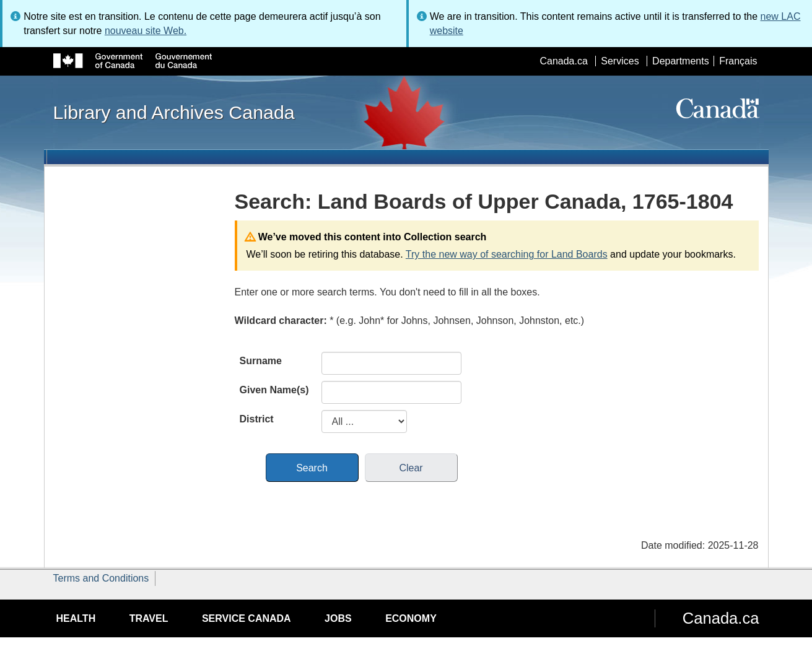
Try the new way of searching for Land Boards (507, 254)
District (257, 419)
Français (738, 61)
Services (620, 61)
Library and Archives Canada (174, 112)
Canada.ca (563, 61)
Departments (681, 61)
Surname (261, 361)
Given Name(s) (274, 390)
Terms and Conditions (101, 578)
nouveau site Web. (146, 31)
